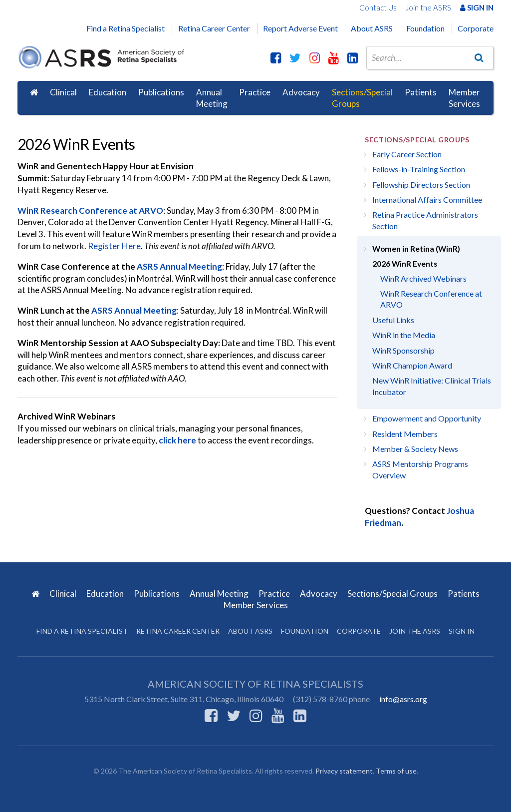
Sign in (462, 631)
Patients (421, 92)
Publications (161, 92)
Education (108, 92)
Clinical (63, 92)
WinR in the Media (404, 335)
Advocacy (301, 92)
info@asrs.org (403, 699)
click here (177, 440)
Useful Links (393, 320)
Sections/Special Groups (362, 98)
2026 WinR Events (405, 264)
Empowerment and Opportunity (427, 418)
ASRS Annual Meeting (179, 266)
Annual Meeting (212, 98)
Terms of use (396, 771)
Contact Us (378, 7)
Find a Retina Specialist (126, 28)
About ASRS (372, 28)
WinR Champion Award (412, 365)
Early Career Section (407, 154)
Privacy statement (344, 771)
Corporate (476, 28)
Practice (255, 92)
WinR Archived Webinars (423, 278)
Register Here (114, 246)
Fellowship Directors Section (421, 185)
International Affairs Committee (427, 200)
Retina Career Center (214, 28)
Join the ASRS (428, 7)
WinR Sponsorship (403, 350)
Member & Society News (415, 449)
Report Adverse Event (300, 28)
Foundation (425, 28)
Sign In (477, 7)
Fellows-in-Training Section (419, 169)
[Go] (479, 57)
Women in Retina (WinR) (416, 249)
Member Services (464, 98)
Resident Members (405, 434)
